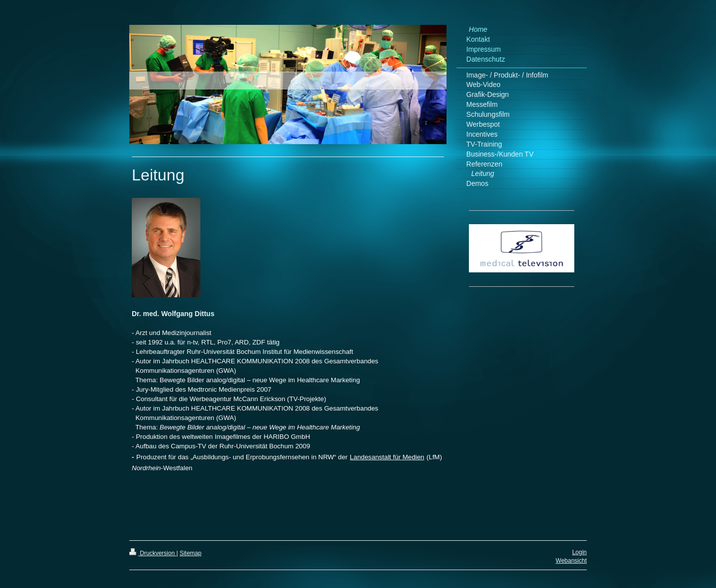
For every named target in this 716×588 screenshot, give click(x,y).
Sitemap (190, 553)
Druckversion (153, 553)
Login (580, 552)
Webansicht (571, 561)
